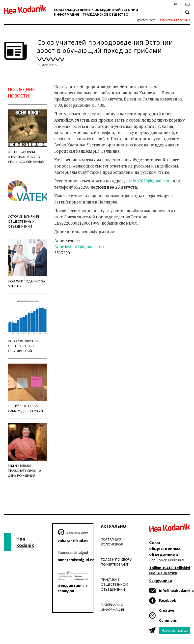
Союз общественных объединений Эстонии (96, 10)
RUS (188, 4)
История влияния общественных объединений (28, 326)
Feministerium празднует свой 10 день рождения (28, 451)
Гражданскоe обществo (106, 14)
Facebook (168, 600)
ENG (175, 4)
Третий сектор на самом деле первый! (28, 388)
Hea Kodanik (25, 542)
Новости (68, 281)
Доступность (147, 20)
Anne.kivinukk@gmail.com (79, 247)
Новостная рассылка (175, 20)
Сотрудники (161, 581)
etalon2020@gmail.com (149, 181)
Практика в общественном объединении (114, 584)
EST (181, 4)
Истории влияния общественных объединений (28, 201)
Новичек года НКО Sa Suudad (28, 264)
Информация (67, 14)
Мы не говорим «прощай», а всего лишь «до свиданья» (28, 137)
